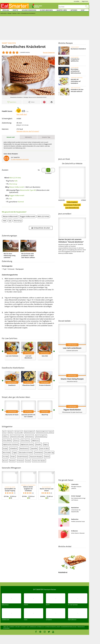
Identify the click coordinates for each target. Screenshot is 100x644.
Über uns (6, 627)
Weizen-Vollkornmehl (17, 187)
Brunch (5, 461)
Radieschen (75, 519)
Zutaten (5, 170)
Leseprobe (62, 200)
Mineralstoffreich (41, 436)
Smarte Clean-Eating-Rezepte (72, 379)
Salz (11, 199)
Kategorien (6, 628)
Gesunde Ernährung (29, 10)
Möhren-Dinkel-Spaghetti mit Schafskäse (28, 489)
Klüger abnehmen (46, 10)
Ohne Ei (16, 440)
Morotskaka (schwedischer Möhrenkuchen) (76, 71)
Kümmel (21, 202)
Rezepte (15, 10)
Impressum (33, 627)
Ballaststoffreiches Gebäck (45, 432)
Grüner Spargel (76, 496)
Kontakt (23, 627)
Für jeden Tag (49, 453)
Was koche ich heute (12, 415)
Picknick (47, 457)
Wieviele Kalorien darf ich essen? (28, 131)
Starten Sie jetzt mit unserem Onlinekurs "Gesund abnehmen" (72, 230)
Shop (83, 10)
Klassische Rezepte (36, 457)
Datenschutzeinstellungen (53, 627)
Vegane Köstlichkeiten (72, 410)
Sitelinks (18, 627)
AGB (28, 627)
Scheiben (48, 173)
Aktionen (74, 10)
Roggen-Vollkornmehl (17, 195)
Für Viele (6, 457)
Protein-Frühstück (45, 385)
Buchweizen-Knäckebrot (78, 49)
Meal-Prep (45, 415)
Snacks (28, 461)
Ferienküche (39, 453)
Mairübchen (75, 508)
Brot (4, 432)
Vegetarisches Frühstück (10, 444)
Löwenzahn (75, 484)
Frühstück (20, 461)
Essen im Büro (44, 448)
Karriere (12, 627)
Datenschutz (41, 627)
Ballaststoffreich (29, 432)
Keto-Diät (45, 356)
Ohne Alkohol (7, 440)
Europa (5, 448)
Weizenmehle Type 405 (28, 190)
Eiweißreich (12, 385)
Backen (10, 432)
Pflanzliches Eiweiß (28, 385)
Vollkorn (5, 436)
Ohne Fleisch (25, 440)
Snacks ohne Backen (39, 461)
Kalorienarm (29, 436)
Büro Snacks (7, 453)
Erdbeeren (74, 531)
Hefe (16, 181)
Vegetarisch (35, 440)
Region (46, 444)
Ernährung (19, 432)
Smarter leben (62, 10)
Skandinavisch (24, 448)
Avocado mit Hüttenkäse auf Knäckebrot (76, 81)
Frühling (6, 10)
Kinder (13, 457)
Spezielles (34, 448)
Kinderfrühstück (23, 457)
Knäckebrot (63, 572)
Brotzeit (12, 461)
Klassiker (38, 444)
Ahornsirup (13, 184)
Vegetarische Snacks (27, 444)
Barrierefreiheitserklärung (69, 627)
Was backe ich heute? (26, 453)
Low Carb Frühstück (12, 356)
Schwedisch (14, 448)
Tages (15, 453)
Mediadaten (81, 627)
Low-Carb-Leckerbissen (72, 348)
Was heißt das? (22, 114)
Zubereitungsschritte (10, 275)
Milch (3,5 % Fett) (15, 178)
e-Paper (84, 200)
